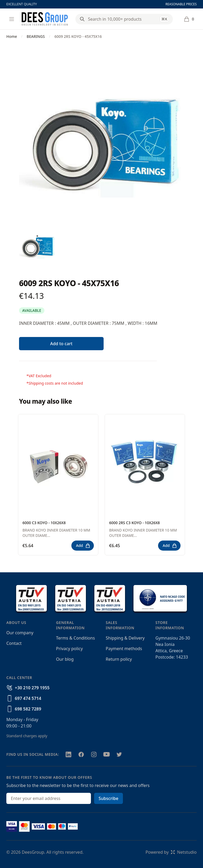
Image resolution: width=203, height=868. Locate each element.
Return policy (119, 659)
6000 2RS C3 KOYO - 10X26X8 (135, 523)
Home (12, 36)
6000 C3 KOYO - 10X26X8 (44, 523)
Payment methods (124, 649)
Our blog (65, 659)
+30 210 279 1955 (32, 688)
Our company (20, 633)
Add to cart (61, 344)
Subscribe (109, 798)
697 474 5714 (28, 698)
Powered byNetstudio (171, 852)
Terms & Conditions (75, 638)
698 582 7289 (28, 709)
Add (83, 546)
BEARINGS (36, 36)
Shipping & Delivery (125, 638)
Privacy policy (69, 649)
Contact (14, 643)
